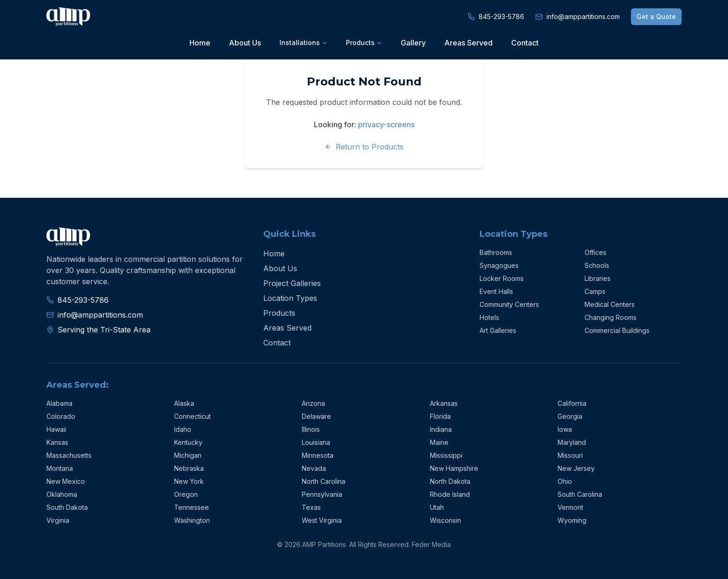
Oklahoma (62, 494)
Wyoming (572, 520)
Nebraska (189, 468)
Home (200, 43)
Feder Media (431, 544)
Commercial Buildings (617, 330)
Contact (525, 43)
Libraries (598, 278)
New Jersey (576, 468)
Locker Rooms (502, 278)
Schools (597, 265)
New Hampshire (454, 468)
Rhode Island (450, 494)
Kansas (57, 442)
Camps (595, 291)
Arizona (313, 403)
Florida (440, 416)
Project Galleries (292, 283)
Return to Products (364, 147)
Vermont (570, 507)
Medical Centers (610, 304)
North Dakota (450, 481)
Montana (60, 468)
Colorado (61, 416)
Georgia (570, 416)
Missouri (570, 455)
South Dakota (67, 507)
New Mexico (66, 481)
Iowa (565, 429)
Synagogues (499, 265)
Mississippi (446, 455)
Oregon (186, 494)
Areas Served (468, 43)
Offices (595, 252)
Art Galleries (498, 330)
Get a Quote (656, 16)
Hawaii (56, 429)
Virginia (58, 520)
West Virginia (322, 520)
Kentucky (188, 442)
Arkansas (444, 403)
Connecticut (192, 416)
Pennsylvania (322, 494)
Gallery (413, 43)
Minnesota (318, 455)
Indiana (441, 429)
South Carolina (580, 494)
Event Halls (496, 291)
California (572, 403)
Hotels (489, 317)
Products (279, 313)
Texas (311, 507)
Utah (437, 507)
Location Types (290, 298)
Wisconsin (445, 520)
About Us (245, 43)
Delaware (316, 416)
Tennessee (192, 507)
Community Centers (509, 304)
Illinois (311, 429)
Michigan (188, 455)
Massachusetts (69, 455)
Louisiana (316, 442)
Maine (439, 442)
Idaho (183, 429)
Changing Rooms (611, 317)
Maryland (572, 442)
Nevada (314, 468)
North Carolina (324, 481)
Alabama (59, 403)
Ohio (565, 481)
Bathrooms (496, 252)
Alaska (184, 403)
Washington (192, 520)
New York (189, 481)
